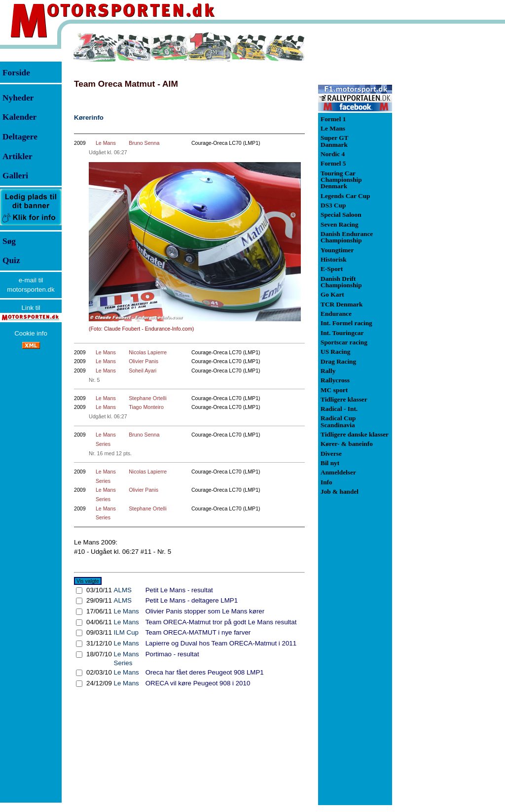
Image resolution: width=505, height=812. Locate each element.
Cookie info (31, 333)
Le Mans (106, 143)
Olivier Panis (144, 361)
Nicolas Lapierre (148, 352)
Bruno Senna (144, 143)
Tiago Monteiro (146, 407)
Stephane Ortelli (147, 398)
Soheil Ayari (143, 371)
